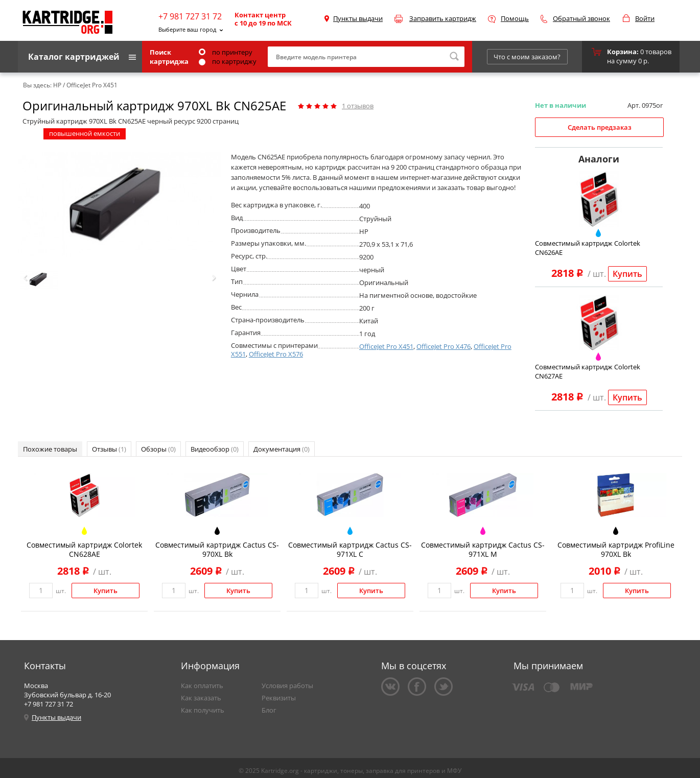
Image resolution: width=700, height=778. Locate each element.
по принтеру (226, 52)
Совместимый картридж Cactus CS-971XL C (350, 549)
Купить (627, 274)
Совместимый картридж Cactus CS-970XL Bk (217, 549)
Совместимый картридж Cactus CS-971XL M (483, 549)
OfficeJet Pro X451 (386, 346)
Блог (269, 710)
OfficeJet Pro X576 (276, 354)
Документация (282, 449)
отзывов (358, 106)
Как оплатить (202, 686)
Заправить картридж (443, 18)
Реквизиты (279, 698)
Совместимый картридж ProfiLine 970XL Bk (616, 549)
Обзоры (158, 449)
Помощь (515, 18)
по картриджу (228, 61)
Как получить (203, 710)
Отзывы (109, 449)
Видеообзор (215, 449)
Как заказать (201, 698)
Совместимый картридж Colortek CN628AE (84, 549)
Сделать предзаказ (600, 127)
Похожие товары (50, 449)
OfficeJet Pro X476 (444, 346)
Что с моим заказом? (527, 57)
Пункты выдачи (358, 18)
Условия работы (287, 686)
